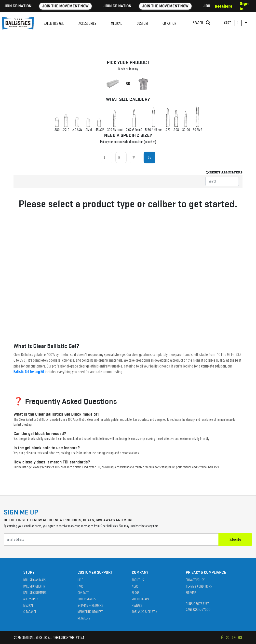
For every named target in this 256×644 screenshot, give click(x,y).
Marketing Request (90, 612)
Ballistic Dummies (35, 593)
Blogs (135, 593)
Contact (83, 593)
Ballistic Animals (34, 580)
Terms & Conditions (199, 586)
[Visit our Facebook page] (222, 638)
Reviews (137, 605)
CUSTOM (142, 24)
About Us (138, 580)
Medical (28, 605)
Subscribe (235, 539)
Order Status (87, 599)
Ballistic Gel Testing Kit (29, 372)
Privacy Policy (195, 580)
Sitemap (191, 593)
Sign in (244, 6)
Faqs (80, 586)
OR (128, 84)
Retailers (224, 6)
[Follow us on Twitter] (228, 638)
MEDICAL (116, 24)
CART (236, 23)
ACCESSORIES (87, 24)
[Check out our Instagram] (234, 638)
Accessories (31, 599)
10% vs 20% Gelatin (145, 612)
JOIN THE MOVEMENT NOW (48, 6)
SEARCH (202, 23)
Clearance (30, 612)
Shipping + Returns (90, 605)
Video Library (141, 599)
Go (149, 158)
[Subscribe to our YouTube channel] (240, 638)
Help (80, 580)
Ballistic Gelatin (34, 586)
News (135, 586)
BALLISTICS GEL (54, 24)
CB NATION (169, 24)
